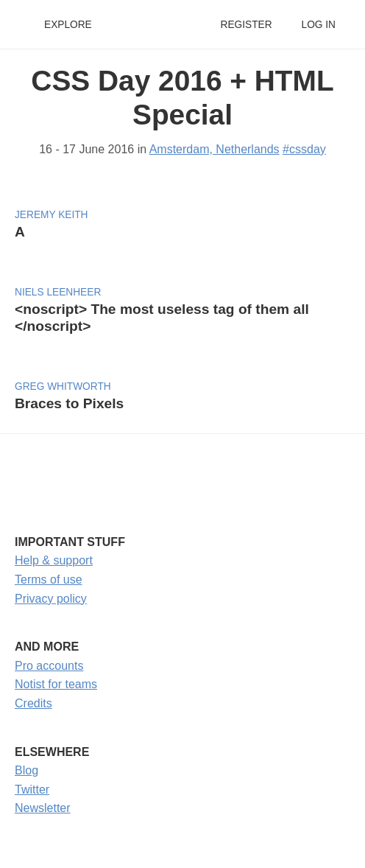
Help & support (54, 560)
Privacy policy (51, 599)
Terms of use (49, 580)
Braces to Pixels (69, 403)
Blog (26, 770)
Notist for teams (56, 684)
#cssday (304, 149)
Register (246, 25)
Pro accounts (49, 666)
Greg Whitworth (63, 386)
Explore (68, 25)
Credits (33, 703)
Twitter (32, 790)
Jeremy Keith (52, 215)
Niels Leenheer (58, 292)
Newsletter (43, 808)
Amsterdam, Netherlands (215, 149)
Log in (319, 25)
